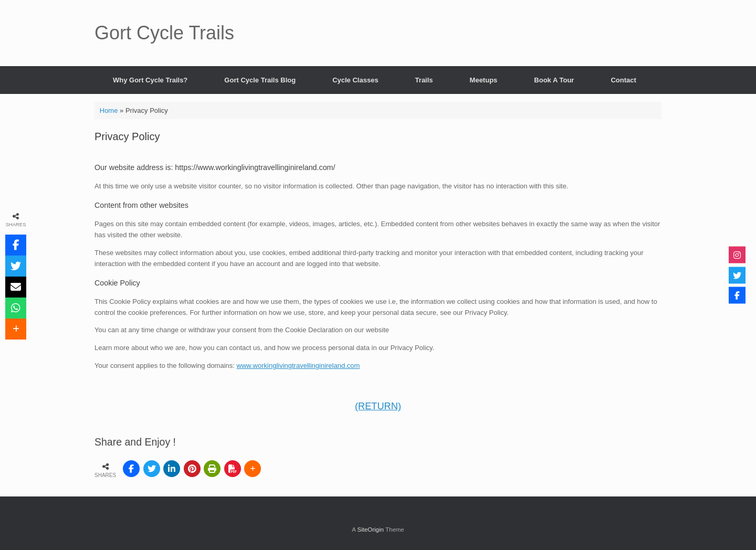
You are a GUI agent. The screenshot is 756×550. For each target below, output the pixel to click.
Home (109, 110)
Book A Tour (554, 80)
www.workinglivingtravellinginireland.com (298, 366)
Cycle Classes (355, 80)
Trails (424, 80)
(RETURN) (378, 406)
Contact (623, 80)
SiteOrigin (370, 530)
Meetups (484, 80)
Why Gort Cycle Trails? (150, 80)
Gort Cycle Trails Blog (260, 80)
